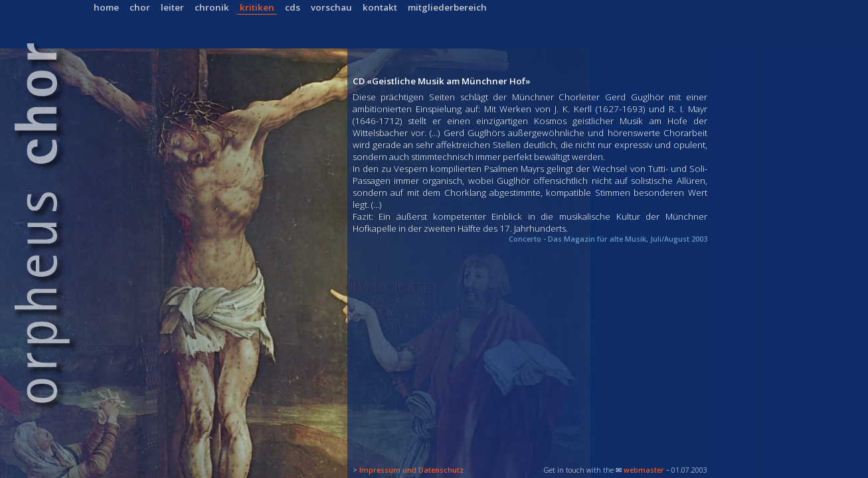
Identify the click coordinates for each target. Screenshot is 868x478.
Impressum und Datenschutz (411, 470)
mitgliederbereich (447, 7)
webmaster (644, 470)
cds (293, 7)
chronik (212, 7)
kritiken (257, 7)
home (106, 7)
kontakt (380, 7)
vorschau (331, 7)
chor (140, 7)
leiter (172, 7)
